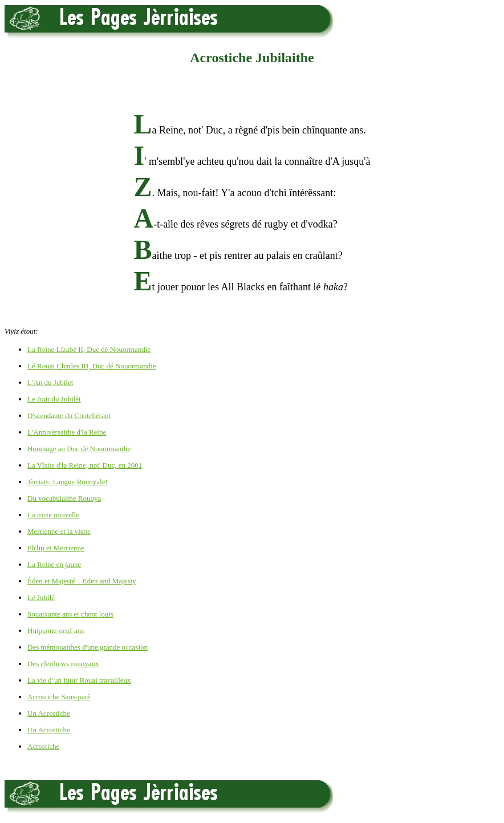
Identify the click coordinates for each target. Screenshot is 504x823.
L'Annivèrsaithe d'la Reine (67, 432)
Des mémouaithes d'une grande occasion (88, 647)
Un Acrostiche (49, 713)
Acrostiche (43, 746)
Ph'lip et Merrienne (56, 548)
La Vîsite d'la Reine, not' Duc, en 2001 (85, 465)
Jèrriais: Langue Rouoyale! (68, 482)
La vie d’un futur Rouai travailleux (79, 680)
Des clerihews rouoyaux (63, 664)
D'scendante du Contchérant (69, 415)
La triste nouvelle (53, 515)
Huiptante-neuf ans (56, 631)
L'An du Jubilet (50, 382)
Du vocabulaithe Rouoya (64, 498)
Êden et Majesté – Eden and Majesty (82, 581)
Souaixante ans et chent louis (70, 614)
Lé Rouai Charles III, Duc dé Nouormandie (92, 366)
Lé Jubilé (41, 597)
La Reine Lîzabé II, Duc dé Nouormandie (89, 349)
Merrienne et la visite (59, 531)
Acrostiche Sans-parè (59, 697)
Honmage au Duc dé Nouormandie (79, 449)
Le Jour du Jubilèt (54, 399)
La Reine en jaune (54, 564)
